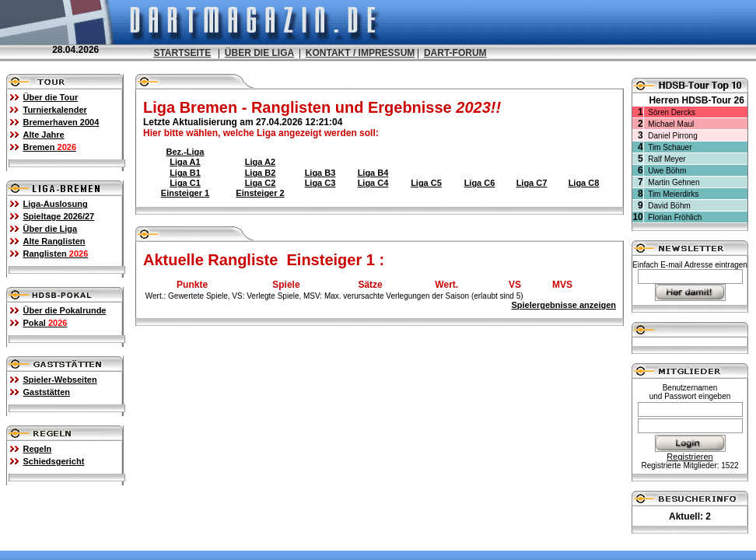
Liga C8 (584, 183)
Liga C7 (532, 183)
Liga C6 (480, 183)
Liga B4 (373, 173)
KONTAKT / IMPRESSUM (360, 53)
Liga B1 (185, 173)
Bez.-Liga (185, 152)
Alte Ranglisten (54, 241)
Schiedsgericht (54, 461)
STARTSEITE (182, 53)
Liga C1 (185, 183)
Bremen (50, 147)
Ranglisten (56, 254)
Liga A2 (260, 162)
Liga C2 (261, 183)
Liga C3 (320, 183)
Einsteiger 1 (185, 193)
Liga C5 (426, 183)
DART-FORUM (455, 53)
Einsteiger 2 (260, 193)
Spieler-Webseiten (60, 380)
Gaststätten (47, 392)
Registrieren (689, 457)
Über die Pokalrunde (65, 310)
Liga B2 (261, 173)
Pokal (45, 323)
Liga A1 (185, 162)
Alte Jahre (44, 135)
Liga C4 (373, 183)
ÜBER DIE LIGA (259, 53)
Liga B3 (320, 173)
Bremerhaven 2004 (61, 122)
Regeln (38, 449)
